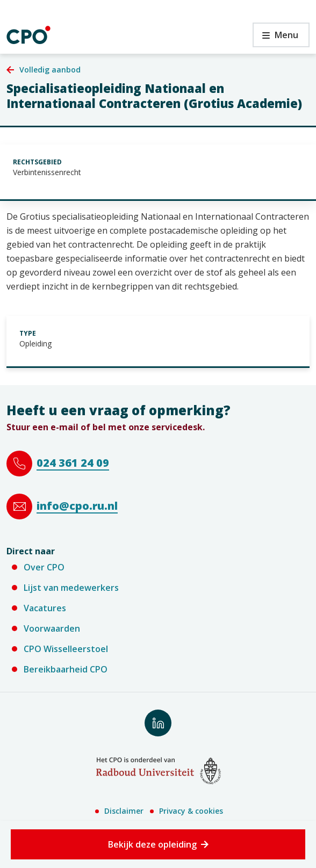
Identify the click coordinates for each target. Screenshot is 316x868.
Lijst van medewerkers (71, 588)
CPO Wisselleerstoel (66, 649)
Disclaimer (124, 811)
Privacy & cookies (191, 811)
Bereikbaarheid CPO (66, 669)
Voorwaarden (52, 628)
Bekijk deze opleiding (152, 844)
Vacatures (45, 608)
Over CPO (44, 567)
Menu (275, 38)
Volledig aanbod (50, 70)
